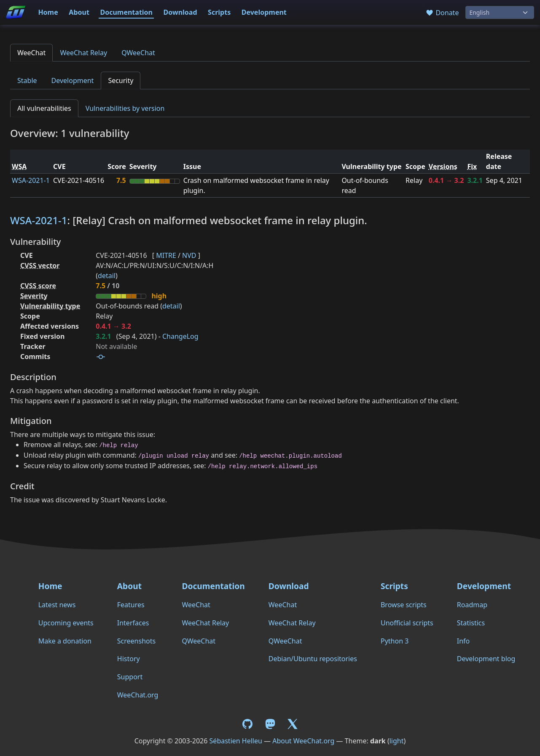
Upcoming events (66, 623)
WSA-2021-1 (31, 180)
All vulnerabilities (44, 108)
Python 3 (395, 641)
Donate (442, 13)
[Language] (500, 12)
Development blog (486, 659)
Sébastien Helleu (236, 741)
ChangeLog (180, 336)
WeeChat (31, 53)
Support (130, 677)
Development (264, 12)
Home (48, 12)
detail (107, 276)
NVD (189, 255)
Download (180, 12)
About (79, 12)
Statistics (471, 623)
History (129, 659)
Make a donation (65, 641)
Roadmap (472, 605)
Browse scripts (404, 605)
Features (131, 605)
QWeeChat (138, 53)
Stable (27, 80)
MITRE (166, 255)
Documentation (126, 12)
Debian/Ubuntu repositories (313, 659)
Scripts (219, 12)
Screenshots (136, 641)
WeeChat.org (138, 695)
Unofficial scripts (407, 623)
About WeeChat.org (303, 741)
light (397, 741)
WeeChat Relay (83, 53)
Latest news (57, 605)
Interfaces (133, 623)
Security (121, 80)
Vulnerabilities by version (125, 108)
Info (463, 641)
